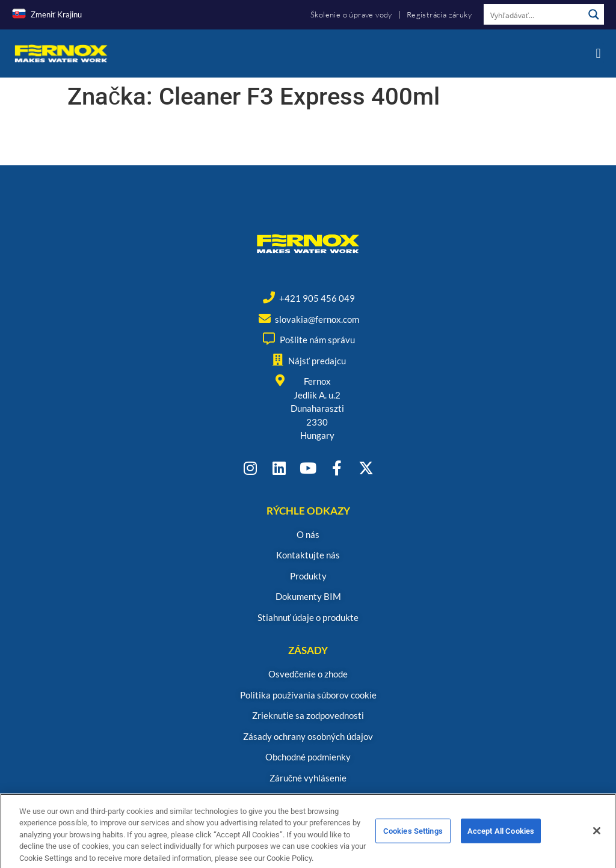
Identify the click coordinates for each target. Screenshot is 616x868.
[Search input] (534, 14)
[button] (598, 53)
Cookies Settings (413, 839)
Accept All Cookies (501, 839)
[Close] (597, 839)
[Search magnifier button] (594, 14)
